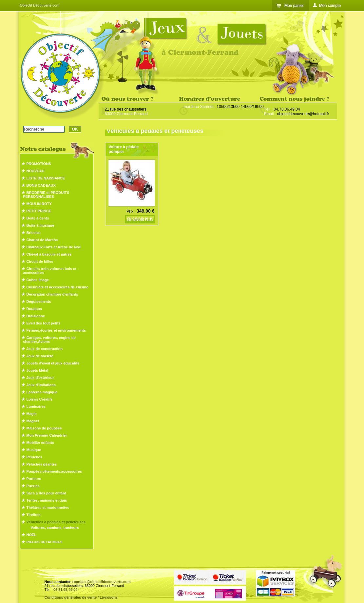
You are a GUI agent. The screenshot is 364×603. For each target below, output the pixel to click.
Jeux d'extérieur (40, 378)
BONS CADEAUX (41, 185)
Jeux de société (40, 356)
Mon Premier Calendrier (47, 435)
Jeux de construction (45, 349)
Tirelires (34, 515)
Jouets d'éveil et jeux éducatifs (53, 363)
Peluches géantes (42, 464)
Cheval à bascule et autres (49, 254)
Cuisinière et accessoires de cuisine (57, 287)
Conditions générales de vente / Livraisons (81, 597)
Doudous (34, 309)
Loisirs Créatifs (40, 399)
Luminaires (36, 406)
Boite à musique (40, 225)
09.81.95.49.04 (65, 590)
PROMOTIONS (39, 164)
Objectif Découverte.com (40, 5)
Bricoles (34, 233)
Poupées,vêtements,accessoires (54, 471)
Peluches (34, 457)
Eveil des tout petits (44, 323)
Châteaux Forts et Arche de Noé (54, 247)
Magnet (33, 421)
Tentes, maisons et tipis (47, 500)
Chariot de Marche (42, 240)
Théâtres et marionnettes (48, 508)
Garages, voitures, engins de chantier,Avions (49, 340)
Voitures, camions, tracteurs (55, 528)
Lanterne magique (42, 392)
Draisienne (36, 316)
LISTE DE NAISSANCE (46, 178)
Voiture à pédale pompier (124, 149)
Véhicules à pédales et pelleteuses (56, 522)
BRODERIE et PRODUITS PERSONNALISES (46, 195)
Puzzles (33, 486)
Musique (34, 450)
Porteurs (34, 479)
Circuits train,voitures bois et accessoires (50, 271)
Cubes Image (38, 280)
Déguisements (39, 301)
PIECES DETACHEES (45, 542)
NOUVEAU (36, 171)
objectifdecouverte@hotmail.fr (303, 114)
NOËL (32, 535)
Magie (32, 414)
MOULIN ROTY (39, 204)
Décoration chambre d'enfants (52, 294)
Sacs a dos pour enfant (46, 493)
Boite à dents (38, 218)
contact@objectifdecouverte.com (102, 582)
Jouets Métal (38, 370)
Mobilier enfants (40, 443)
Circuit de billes (40, 261)
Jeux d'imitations (41, 385)
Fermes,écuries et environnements (56, 330)
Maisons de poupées (44, 428)
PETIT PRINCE (39, 211)
